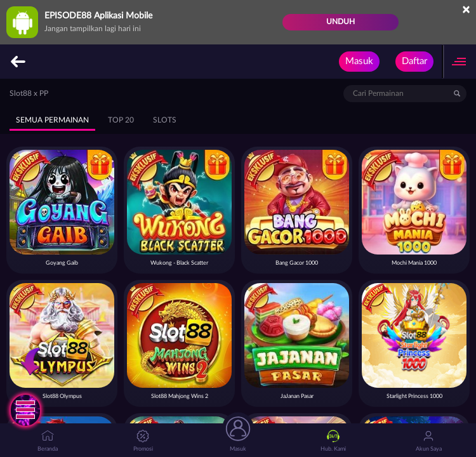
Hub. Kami (333, 441)
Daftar (414, 61)
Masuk (359, 61)
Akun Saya (429, 441)
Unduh (340, 22)
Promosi (143, 441)
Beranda (48, 441)
